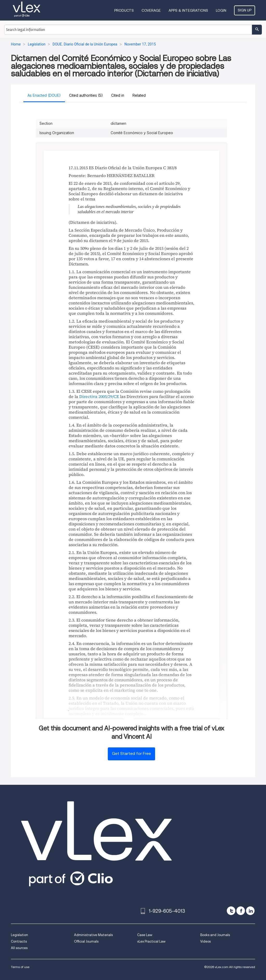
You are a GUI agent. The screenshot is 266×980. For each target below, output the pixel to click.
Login (221, 10)
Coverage (151, 10)
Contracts (19, 941)
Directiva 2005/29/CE (99, 396)
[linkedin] (250, 911)
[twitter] (231, 911)
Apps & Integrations (188, 10)
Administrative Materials (93, 935)
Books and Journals (215, 935)
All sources (19, 948)
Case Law (145, 935)
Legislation (19, 935)
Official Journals (86, 941)
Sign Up (245, 10)
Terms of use (20, 967)
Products (124, 10)
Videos (205, 941)
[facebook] (241, 911)
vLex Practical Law (151, 941)
